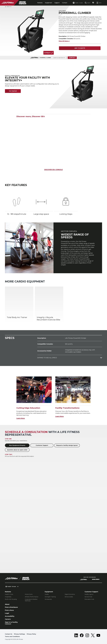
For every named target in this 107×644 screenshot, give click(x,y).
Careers (8, 619)
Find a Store (9, 610)
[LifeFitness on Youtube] (98, 636)
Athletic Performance (32, 597)
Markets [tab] (40, 3)
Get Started (13, 91)
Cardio (47, 594)
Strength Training (50, 597)
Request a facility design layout (67, 445)
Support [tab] (57, 3)
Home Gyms (29, 594)
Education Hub (89, 599)
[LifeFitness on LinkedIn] (76, 636)
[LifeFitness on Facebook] (82, 636)
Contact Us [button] (9, 634)
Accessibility (10, 616)
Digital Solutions (70, 594)
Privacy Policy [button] (31, 634)
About (7, 604)
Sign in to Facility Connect (11, 623)
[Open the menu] (99, 3)
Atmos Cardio (69, 597)
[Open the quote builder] (93, 3)
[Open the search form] (88, 3)
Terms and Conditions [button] (12, 637)
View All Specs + (64, 41)
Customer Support (42, 445)
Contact (65, 3)
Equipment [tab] (49, 3)
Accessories (48, 599)
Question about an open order (17, 450)
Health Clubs (9, 594)
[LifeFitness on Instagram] (87, 636)
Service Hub (88, 597)
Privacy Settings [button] (19, 634)
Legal (7, 613)
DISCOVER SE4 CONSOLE (54, 170)
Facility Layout (89, 594)
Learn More (21, 418)
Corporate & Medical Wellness (31, 600)
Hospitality (8, 597)
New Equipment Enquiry (17, 445)
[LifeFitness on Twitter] (93, 636)
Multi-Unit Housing (11, 599)
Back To (8, 7)
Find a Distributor (11, 607)
